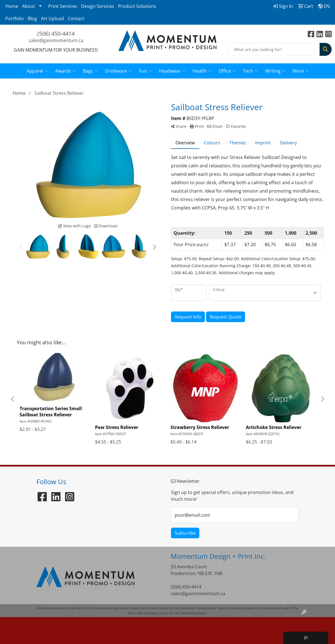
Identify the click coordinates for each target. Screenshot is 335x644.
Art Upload (52, 19)
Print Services (63, 6)
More (301, 71)
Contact (76, 19)
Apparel (37, 71)
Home (12, 6)
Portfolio (15, 19)
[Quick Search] (273, 49)
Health (202, 71)
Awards (65, 71)
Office (227, 71)
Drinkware (118, 71)
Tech (250, 71)
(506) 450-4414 (56, 34)
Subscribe (185, 533)
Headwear (172, 71)
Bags (90, 71)
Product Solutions (137, 6)
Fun (145, 71)
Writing (275, 71)
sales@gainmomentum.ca (56, 40)
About (29, 6)
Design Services (98, 6)
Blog (32, 19)
